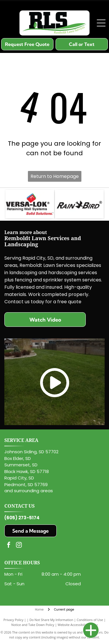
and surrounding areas (29, 491)
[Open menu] (101, 23)
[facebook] (9, 546)
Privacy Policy (14, 620)
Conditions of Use (90, 620)
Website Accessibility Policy (78, 625)
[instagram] (19, 546)
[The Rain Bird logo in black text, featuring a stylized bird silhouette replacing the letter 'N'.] (79, 204)
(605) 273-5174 (22, 518)
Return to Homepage (55, 176)
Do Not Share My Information (51, 620)
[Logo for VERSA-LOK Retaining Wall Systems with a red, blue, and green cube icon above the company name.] (30, 204)
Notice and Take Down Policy (33, 625)
